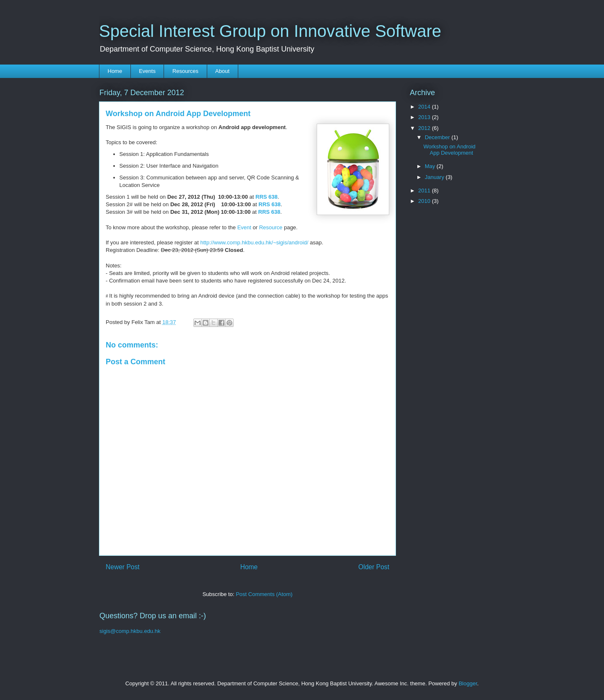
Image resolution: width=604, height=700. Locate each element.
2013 (425, 117)
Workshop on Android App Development (449, 150)
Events (147, 71)
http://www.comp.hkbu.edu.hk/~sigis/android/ (254, 242)
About (222, 71)
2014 (425, 107)
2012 (425, 128)
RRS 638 (267, 197)
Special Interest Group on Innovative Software (270, 31)
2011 (425, 191)
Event (244, 227)
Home (115, 71)
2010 (425, 201)
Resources (185, 71)
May (431, 166)
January (435, 177)
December (438, 137)
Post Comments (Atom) (264, 594)
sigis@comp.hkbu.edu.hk (130, 631)
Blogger (468, 683)
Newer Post (123, 567)
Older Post (374, 567)
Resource (271, 227)
